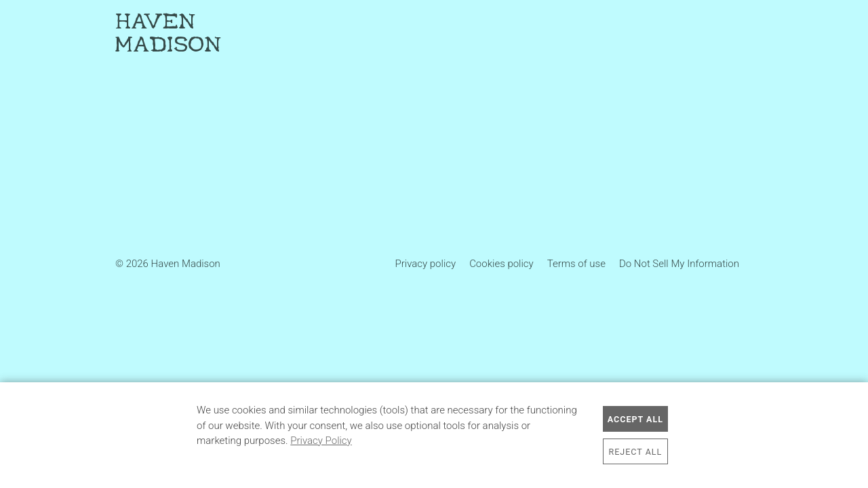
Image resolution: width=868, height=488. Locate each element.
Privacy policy (426, 264)
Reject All (636, 452)
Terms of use (576, 264)
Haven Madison (168, 34)
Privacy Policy (321, 441)
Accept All (635, 419)
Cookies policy (501, 264)
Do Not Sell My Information (679, 264)
